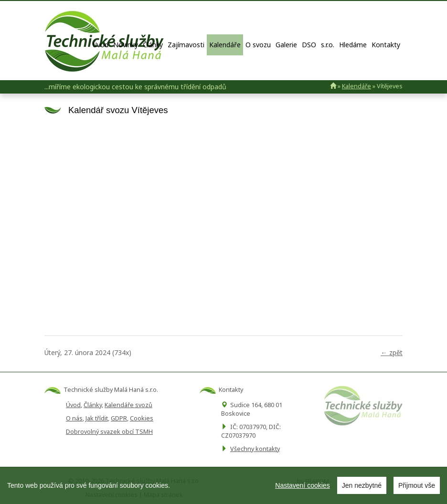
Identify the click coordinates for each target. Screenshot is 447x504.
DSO (309, 45)
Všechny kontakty (255, 449)
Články (153, 45)
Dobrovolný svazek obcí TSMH (109, 432)
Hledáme (353, 45)
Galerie (286, 45)
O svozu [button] (258, 45)
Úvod (101, 45)
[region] (223, 485)
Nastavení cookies (302, 485)
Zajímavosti (186, 45)
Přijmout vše (417, 485)
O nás (74, 418)
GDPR (119, 418)
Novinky (126, 45)
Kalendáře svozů (128, 405)
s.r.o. (328, 45)
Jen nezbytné (362, 485)
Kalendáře (225, 45)
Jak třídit (97, 418)
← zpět (392, 352)
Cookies (142, 418)
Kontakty (386, 45)
